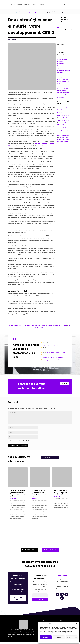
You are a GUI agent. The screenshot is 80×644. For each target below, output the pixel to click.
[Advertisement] (40, 535)
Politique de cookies (52, 641)
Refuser (59, 637)
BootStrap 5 (19, 298)
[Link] (8, 5)
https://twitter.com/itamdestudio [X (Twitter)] (56, 354)
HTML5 (50, 325)
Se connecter (52, 5)
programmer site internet (60, 325)
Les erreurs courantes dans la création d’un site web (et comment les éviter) (64, 70)
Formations (27, 5)
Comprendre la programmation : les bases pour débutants (63, 139)
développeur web (43, 325)
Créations (19, 5)
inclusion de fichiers (41, 144)
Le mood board (64, 117)
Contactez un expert (29, 551)
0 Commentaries (12, 39)
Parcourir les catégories (50, 460)
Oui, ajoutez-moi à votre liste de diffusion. (21, 443)
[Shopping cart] (62, 5)
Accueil (12, 12)
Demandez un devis (50, 551)
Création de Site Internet (16, 325)
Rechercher (61, 44)
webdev (43, 327)
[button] (77, 624)
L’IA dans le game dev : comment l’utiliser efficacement (63, 95)
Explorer (65, 385)
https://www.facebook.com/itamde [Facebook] (51, 347)
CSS (36, 325)
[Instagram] (62, 596)
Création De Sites (29, 325)
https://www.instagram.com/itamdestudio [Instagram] (52, 352)
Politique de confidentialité (63, 641)
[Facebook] (58, 596)
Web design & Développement (32, 12)
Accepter (46, 637)
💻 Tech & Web (20, 12)
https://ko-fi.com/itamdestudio (54, 362)
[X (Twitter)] (66, 596)
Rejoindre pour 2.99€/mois (18, 600)
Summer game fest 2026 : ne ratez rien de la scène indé (63, 88)
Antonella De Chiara (63, 115)
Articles (42, 5)
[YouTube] (62, 600)
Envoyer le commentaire (18, 447)
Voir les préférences (72, 637)
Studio (13, 5)
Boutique (35, 5)
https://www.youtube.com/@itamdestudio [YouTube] (52, 359)
